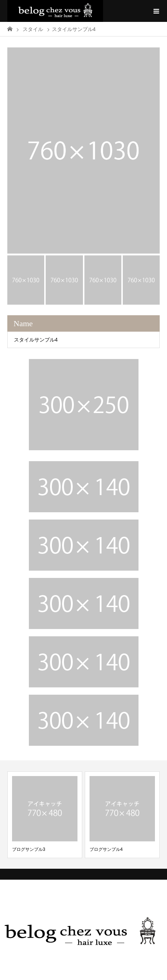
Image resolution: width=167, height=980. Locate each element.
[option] (83, 151)
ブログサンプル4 (106, 849)
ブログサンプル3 (29, 849)
